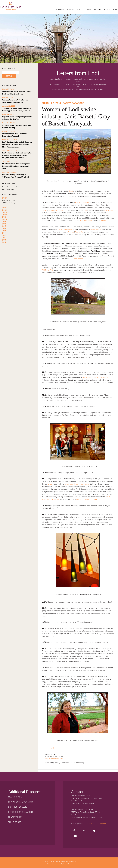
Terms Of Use (15, 822)
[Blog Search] (11, 72)
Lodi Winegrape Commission (10, 7)
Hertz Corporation (65, 229)
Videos (71, 10)
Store (107, 10)
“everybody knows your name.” (77, 484)
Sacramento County (56, 210)
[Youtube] (75, 836)
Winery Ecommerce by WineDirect (59, 864)
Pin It (52, 748)
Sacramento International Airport (95, 377)
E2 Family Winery (76, 259)
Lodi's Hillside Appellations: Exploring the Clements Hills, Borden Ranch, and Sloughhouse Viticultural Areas (17, 155)
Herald (44, 210)
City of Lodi (109, 210)
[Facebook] (74, 831)
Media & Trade (15, 797)
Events (98, 10)
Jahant (103, 221)
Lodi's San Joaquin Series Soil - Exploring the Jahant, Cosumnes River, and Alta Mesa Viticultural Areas (17, 145)
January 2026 (10, 203)
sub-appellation (86, 221)
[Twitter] (94, 831)
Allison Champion (11, 189)
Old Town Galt (47, 270)
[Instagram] (84, 831)
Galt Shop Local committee (87, 499)
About (80, 10)
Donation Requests (18, 807)
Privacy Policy (15, 817)
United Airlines (96, 229)
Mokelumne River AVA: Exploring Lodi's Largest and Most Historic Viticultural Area (16, 166)
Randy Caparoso (12, 187)
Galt (85, 210)
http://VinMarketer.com (54, 759)
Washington (79, 232)
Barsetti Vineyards (82, 203)
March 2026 (9, 200)
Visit (89, 10)
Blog (116, 10)
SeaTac (71, 232)
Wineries (60, 10)
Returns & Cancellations (21, 812)
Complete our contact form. (95, 824)
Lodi (71, 191)
